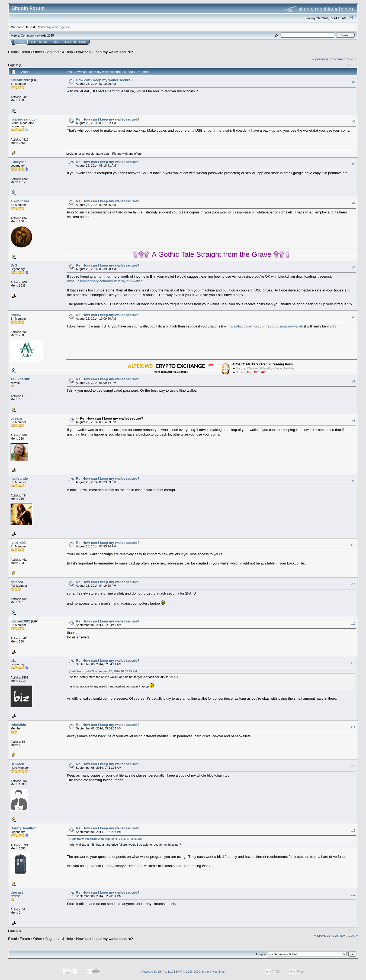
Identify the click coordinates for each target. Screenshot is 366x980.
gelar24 (17, 582)
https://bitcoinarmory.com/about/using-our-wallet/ (105, 281)
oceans (17, 418)
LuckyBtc (19, 162)
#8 (354, 421)
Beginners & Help (59, 52)
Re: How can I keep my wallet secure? (108, 119)
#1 (354, 82)
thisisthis (18, 725)
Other (38, 52)
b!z (13, 661)
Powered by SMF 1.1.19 (158, 972)
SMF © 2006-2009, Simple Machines (200, 972)
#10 (353, 545)
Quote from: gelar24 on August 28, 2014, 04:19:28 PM (103, 671)
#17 (353, 895)
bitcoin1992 (20, 80)
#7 (354, 381)
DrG (14, 265)
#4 (354, 203)
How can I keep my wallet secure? (105, 52)
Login (56, 42)
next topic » (347, 59)
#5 (354, 267)
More (83, 42)
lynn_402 (18, 543)
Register (70, 42)
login (51, 27)
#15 (353, 766)
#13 (353, 663)
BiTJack (17, 764)
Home (20, 42)
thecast (17, 892)
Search (44, 42)
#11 (353, 584)
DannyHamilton (23, 828)
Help (33, 42)
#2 (354, 121)
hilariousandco (23, 119)
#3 (354, 164)
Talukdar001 (21, 379)
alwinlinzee (20, 201)
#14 (353, 727)
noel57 (16, 315)
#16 (353, 830)
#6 (354, 317)
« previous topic (325, 59)
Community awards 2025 (37, 35)
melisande (19, 478)
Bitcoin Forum (19, 52)
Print (351, 64)
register (64, 27)
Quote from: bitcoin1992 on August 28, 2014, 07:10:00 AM (105, 839)
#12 (353, 624)
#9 (354, 481)
